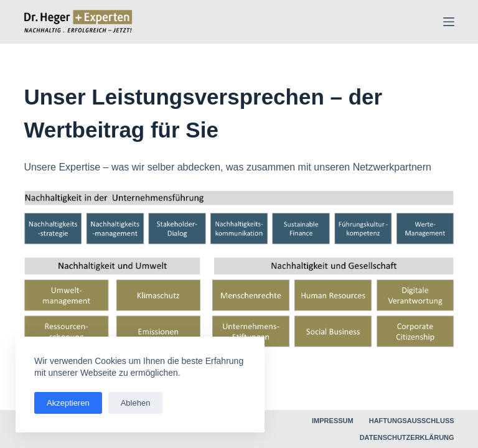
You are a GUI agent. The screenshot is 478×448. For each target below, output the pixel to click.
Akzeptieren (68, 403)
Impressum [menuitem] (333, 421)
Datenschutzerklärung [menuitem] (407, 437)
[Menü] (449, 22)
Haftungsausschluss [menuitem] (412, 421)
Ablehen (136, 403)
